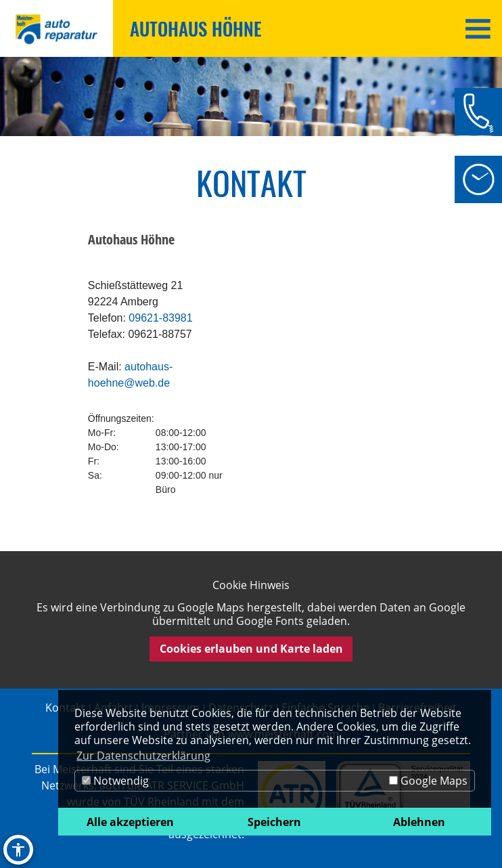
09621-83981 (160, 318)
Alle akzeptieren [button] (130, 822)
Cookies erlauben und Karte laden (251, 649)
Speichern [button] (274, 822)
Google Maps (428, 781)
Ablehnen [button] (419, 822)
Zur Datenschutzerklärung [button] (143, 756)
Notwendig (115, 781)
